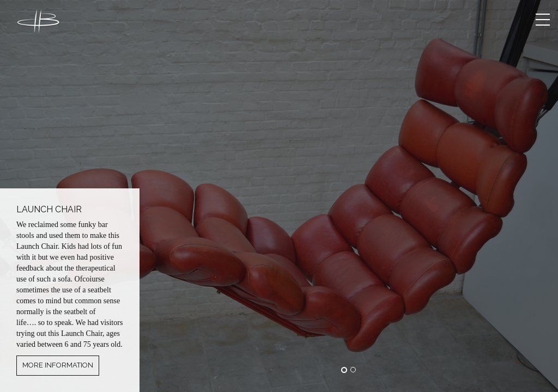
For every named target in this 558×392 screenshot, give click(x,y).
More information (58, 365)
